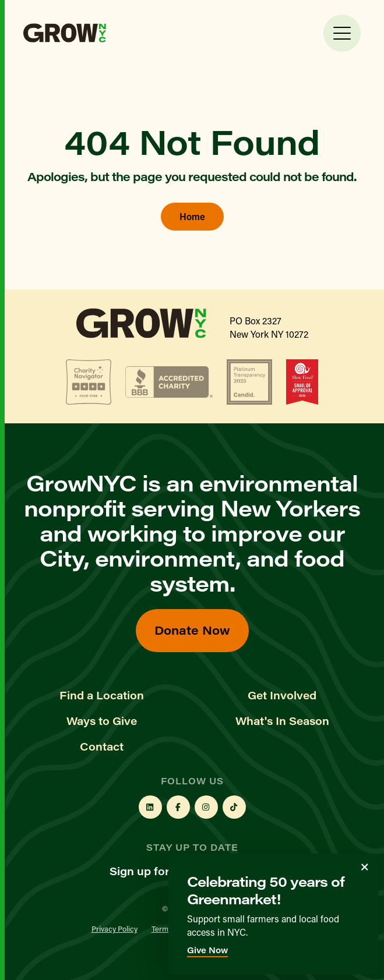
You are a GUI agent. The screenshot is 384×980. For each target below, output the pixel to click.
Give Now (207, 950)
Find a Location (102, 695)
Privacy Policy (115, 928)
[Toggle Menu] (342, 33)
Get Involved (282, 695)
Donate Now (192, 630)
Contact (102, 747)
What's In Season (282, 721)
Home (192, 216)
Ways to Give (102, 721)
